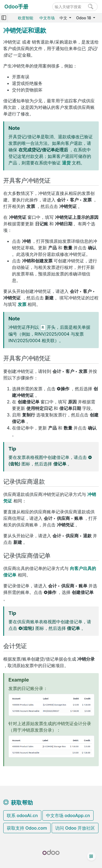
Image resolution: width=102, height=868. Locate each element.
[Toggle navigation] (4, 18)
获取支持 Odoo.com (27, 828)
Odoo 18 (84, 18)
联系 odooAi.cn (22, 815)
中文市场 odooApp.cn (68, 815)
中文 (64, 18)
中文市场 (47, 18)
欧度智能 (26, 18)
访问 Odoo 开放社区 (75, 828)
